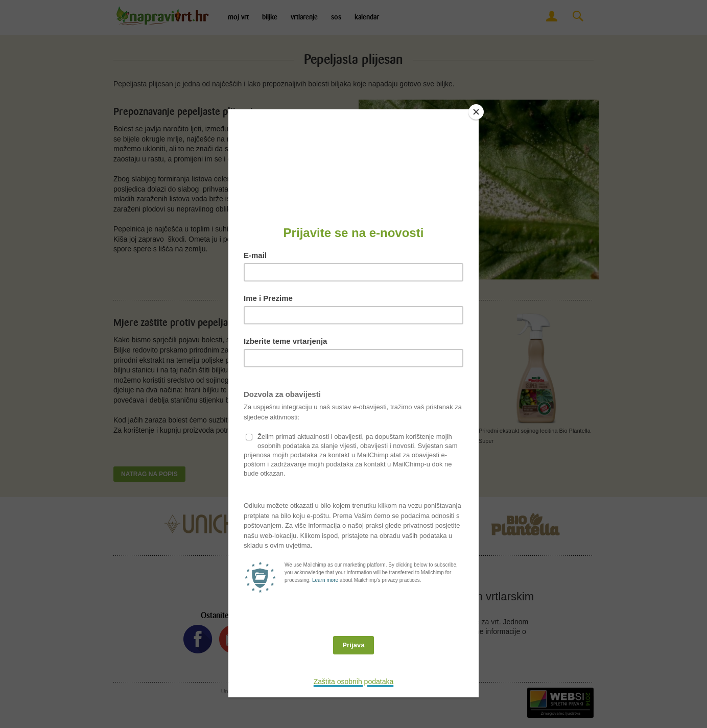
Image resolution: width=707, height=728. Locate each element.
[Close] (476, 112)
